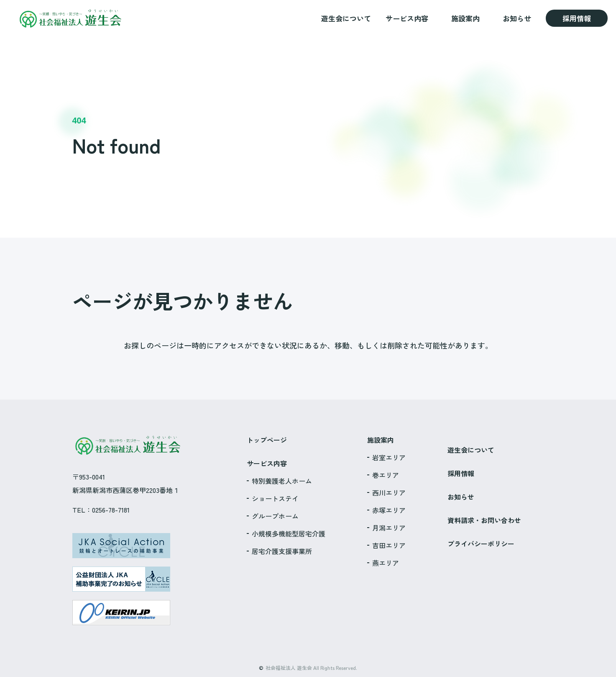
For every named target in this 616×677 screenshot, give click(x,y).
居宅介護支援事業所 (282, 551)
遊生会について (346, 18)
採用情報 (577, 18)
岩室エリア (389, 457)
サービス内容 (407, 18)
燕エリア (386, 563)
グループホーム (275, 516)
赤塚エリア (389, 510)
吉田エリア (389, 545)
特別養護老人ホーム (282, 481)
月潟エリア (389, 528)
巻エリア (386, 475)
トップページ (267, 440)
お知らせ (517, 18)
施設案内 (465, 18)
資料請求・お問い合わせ (484, 520)
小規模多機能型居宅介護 (289, 533)
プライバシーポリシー (481, 544)
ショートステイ (275, 498)
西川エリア (389, 492)
